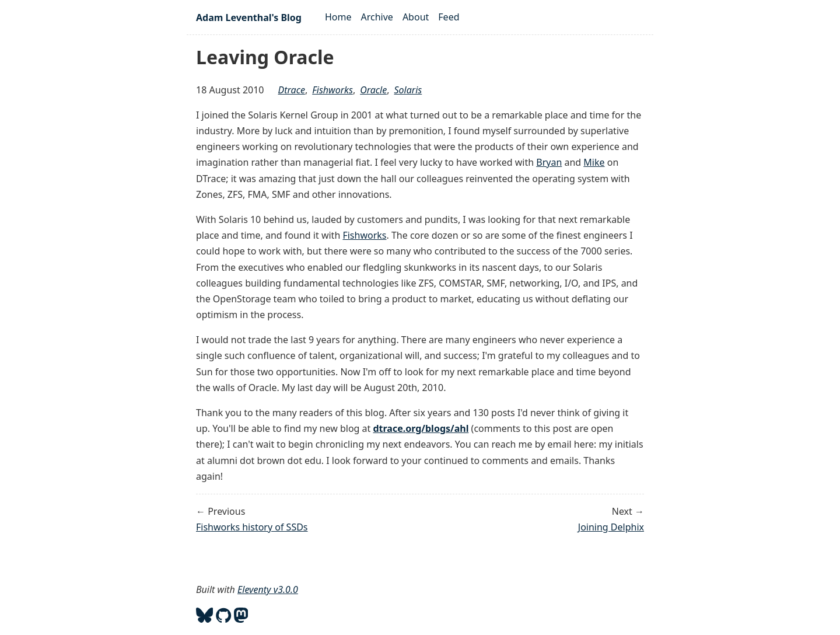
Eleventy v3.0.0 (268, 589)
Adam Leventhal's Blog (249, 18)
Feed (449, 17)
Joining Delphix (611, 527)
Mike (594, 162)
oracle (373, 90)
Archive (377, 17)
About (416, 17)
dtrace (292, 90)
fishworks (332, 90)
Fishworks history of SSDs (252, 527)
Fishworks (364, 235)
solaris (408, 90)
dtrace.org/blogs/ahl (421, 428)
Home (338, 17)
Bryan (549, 162)
